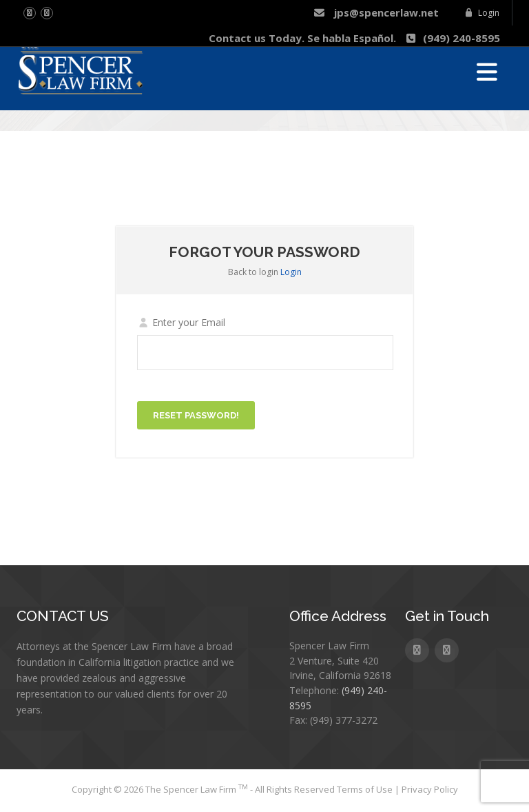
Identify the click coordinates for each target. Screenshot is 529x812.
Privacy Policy (430, 789)
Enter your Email (181, 322)
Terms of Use (366, 789)
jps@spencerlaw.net (376, 12)
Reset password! (196, 415)
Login (481, 13)
